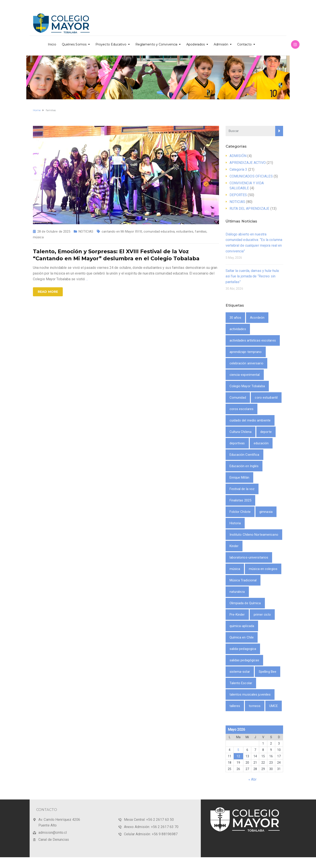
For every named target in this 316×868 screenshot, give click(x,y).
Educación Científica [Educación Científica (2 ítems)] (244, 455)
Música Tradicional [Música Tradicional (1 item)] (243, 580)
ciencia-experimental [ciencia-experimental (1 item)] (245, 375)
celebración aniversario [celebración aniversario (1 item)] (246, 363)
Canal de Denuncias (54, 840)
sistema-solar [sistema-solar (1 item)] (240, 672)
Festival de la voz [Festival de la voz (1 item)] (242, 489)
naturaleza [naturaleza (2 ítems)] (237, 592)
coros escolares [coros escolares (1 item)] (242, 409)
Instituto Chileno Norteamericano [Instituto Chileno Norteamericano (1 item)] (254, 535)
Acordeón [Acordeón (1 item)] (257, 318)
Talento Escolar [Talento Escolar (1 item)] (241, 683)
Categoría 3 (238, 169)
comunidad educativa (159, 231)
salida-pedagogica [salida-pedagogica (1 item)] (243, 649)
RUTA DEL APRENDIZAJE (250, 209)
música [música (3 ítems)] (235, 569)
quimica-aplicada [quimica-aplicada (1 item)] (242, 626)
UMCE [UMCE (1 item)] (274, 706)
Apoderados (196, 44)
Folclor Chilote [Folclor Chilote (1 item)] (240, 512)
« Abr (252, 779)
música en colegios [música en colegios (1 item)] (263, 569)
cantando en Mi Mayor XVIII (122, 231)
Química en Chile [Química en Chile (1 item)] (242, 637)
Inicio (52, 44)
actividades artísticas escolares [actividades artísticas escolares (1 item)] (253, 340)
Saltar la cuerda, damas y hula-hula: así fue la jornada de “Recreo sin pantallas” (253, 276)
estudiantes (185, 231)
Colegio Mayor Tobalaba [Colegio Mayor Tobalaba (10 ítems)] (247, 386)
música (38, 237)
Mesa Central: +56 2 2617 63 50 (149, 820)
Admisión (221, 44)
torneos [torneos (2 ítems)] (255, 706)
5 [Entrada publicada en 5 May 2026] (238, 750)
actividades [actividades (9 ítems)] (238, 329)
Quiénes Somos (74, 44)
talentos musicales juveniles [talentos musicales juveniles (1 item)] (250, 694)
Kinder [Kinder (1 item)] (234, 546)
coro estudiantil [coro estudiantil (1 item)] (266, 398)
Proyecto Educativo (111, 44)
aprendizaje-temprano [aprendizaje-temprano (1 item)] (246, 352)
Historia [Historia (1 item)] (235, 523)
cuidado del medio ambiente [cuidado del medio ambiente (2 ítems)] (250, 420)
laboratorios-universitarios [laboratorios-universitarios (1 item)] (249, 557)
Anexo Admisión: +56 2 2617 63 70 (151, 827)
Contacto (244, 44)
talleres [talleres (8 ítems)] (235, 706)
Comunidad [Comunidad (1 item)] (238, 398)
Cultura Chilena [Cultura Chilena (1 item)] (241, 432)
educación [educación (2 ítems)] (261, 443)
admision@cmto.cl (53, 833)
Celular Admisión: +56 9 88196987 (151, 834)
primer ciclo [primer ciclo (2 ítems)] (262, 615)
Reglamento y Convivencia (156, 44)
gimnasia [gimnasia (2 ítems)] (266, 512)
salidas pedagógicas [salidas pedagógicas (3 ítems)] (244, 660)
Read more (48, 292)
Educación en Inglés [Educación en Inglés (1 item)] (244, 466)
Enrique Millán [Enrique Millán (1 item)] (239, 477)
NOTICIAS (86, 231)
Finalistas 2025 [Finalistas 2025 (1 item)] (241, 500)
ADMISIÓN (238, 156)
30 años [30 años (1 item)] (235, 318)
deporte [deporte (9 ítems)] (266, 432)
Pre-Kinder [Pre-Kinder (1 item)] (237, 615)
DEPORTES (238, 195)
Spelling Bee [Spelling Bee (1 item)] (268, 672)
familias (201, 231)
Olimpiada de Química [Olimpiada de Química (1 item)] (245, 603)
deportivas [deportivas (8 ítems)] (237, 443)
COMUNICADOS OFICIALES (251, 176)
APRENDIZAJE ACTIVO (248, 163)
